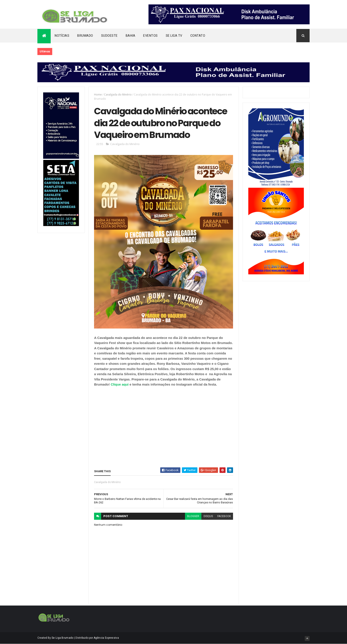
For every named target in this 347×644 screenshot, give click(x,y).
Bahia (131, 36)
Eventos (150, 36)
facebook (224, 516)
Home (98, 95)
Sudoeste (109, 36)
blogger (193, 516)
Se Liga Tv (174, 36)
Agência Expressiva (106, 638)
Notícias (62, 36)
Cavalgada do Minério (118, 95)
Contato (198, 36)
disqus (208, 516)
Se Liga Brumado (63, 638)
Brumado (85, 36)
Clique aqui (120, 384)
